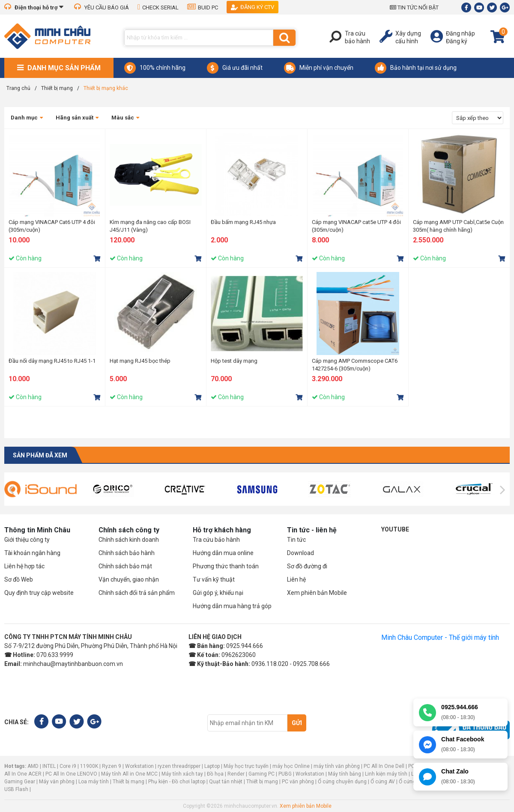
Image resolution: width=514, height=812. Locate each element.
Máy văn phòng (57, 782)
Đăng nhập (460, 33)
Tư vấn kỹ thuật (214, 579)
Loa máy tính (94, 782)
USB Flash (17, 789)
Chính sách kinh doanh (129, 540)
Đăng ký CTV (253, 7)
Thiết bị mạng (128, 782)
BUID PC (203, 7)
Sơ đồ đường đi (307, 566)
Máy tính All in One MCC (129, 774)
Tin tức (296, 540)
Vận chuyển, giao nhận (129, 579)
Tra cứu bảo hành (216, 540)
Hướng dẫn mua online (223, 553)
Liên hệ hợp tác (24, 566)
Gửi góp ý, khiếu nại (218, 593)
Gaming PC (261, 774)
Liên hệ (296, 579)
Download (300, 553)
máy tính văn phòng (337, 766)
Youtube (395, 529)
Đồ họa (215, 774)
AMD (33, 766)
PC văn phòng (298, 782)
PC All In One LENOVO (71, 774)
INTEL (49, 766)
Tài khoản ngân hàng (32, 553)
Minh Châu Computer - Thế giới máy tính (440, 637)
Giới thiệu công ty (27, 540)
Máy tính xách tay (182, 774)
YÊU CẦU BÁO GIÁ (102, 7)
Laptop (212, 766)
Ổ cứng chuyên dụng (342, 782)
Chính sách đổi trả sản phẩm (137, 593)
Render (236, 774)
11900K (89, 766)
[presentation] (11, 490)
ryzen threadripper (179, 766)
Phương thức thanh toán (226, 566)
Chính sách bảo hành (127, 553)
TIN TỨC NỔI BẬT (414, 7)
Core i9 (68, 766)
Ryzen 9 (112, 766)
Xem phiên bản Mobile (317, 593)
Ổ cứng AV (383, 782)
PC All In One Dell (384, 766)
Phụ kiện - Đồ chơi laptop (177, 782)
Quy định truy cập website (39, 593)
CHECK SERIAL (158, 7)
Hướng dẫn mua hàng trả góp (232, 606)
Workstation (139, 766)
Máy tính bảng (345, 774)
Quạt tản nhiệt (226, 782)
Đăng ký (457, 41)
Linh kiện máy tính (386, 774)
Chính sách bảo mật (125, 566)
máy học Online (291, 766)
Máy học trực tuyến (246, 766)
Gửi (297, 723)
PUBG (285, 774)
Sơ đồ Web (19, 579)
